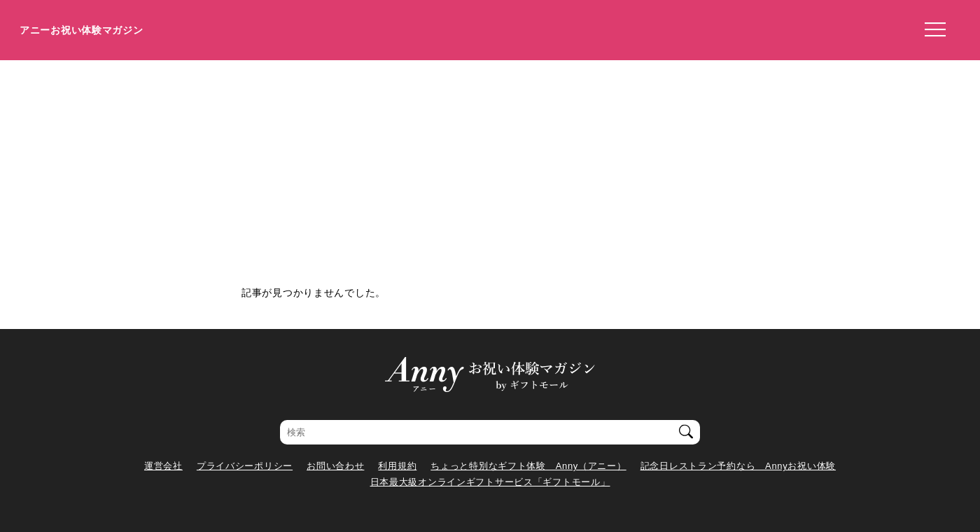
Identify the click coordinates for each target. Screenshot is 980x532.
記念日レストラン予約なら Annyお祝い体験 (738, 466)
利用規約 (397, 466)
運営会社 (163, 466)
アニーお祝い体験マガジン (82, 30)
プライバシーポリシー (245, 466)
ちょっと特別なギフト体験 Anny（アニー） (528, 466)
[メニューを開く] (931, 30)
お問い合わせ (335, 466)
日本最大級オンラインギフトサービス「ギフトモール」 (490, 482)
